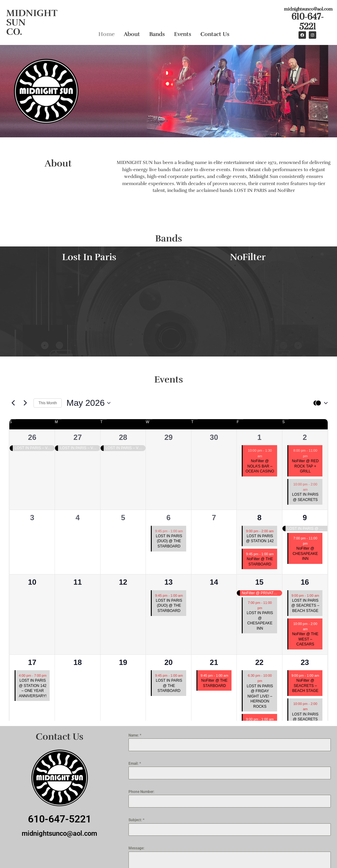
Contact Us (215, 34)
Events (183, 34)
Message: (136, 848)
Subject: (136, 820)
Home (106, 34)
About (132, 34)
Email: (135, 764)
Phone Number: (141, 792)
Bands (157, 34)
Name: (135, 735)
